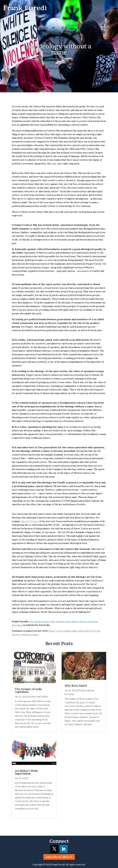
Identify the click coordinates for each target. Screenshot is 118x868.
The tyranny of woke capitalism (29, 690)
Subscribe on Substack (59, 857)
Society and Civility (38, 697)
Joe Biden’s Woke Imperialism (26, 772)
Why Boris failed (76, 686)
